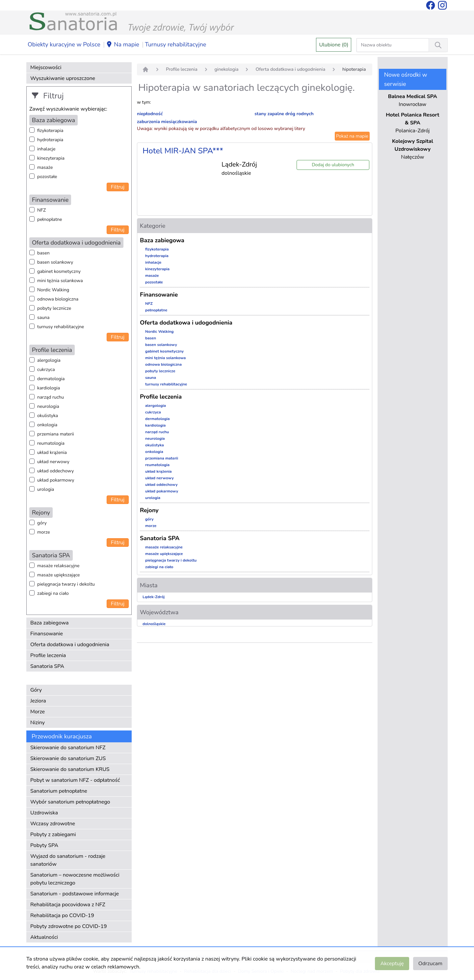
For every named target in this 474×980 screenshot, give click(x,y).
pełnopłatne (50, 219)
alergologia (49, 360)
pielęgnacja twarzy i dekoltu (66, 584)
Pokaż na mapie (352, 136)
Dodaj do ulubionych (333, 165)
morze (44, 532)
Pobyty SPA (44, 845)
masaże (45, 167)
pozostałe (47, 177)
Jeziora (38, 701)
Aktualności (44, 937)
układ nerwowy (53, 462)
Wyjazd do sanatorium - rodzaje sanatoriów (68, 860)
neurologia (48, 406)
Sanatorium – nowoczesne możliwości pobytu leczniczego (75, 879)
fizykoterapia (50, 131)
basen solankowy (55, 262)
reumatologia (51, 443)
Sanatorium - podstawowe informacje (75, 894)
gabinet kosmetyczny (59, 271)
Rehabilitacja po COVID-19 (62, 915)
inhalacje (46, 149)
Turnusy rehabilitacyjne (175, 44)
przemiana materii (56, 434)
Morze (38, 712)
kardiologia (49, 388)
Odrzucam (430, 964)
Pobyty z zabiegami (53, 834)
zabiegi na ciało (53, 593)
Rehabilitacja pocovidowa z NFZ (68, 905)
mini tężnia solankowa (60, 281)
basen (43, 253)
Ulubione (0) (334, 45)
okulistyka (48, 416)
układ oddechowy (55, 471)
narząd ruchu (51, 397)
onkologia (47, 425)
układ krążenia (52, 452)
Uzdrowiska (44, 813)
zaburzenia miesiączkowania (167, 122)
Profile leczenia (48, 655)
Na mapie (123, 45)
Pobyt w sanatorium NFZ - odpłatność (75, 780)
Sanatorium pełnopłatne (59, 791)
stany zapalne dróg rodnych (284, 114)
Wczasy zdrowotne (53, 824)
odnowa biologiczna (58, 299)
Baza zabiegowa (50, 623)
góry (42, 523)
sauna (43, 318)
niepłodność (150, 114)
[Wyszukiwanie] (438, 45)
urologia (46, 489)
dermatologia (51, 379)
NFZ (41, 210)
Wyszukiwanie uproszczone (63, 78)
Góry (36, 690)
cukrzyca (46, 370)
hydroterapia (50, 140)
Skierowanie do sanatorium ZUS (68, 758)
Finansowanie (47, 634)
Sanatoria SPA (47, 666)
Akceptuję (392, 964)
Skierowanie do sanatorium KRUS (70, 769)
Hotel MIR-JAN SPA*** (183, 151)
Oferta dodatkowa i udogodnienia (70, 645)
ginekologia (227, 69)
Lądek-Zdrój (154, 597)
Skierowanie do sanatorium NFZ (68, 748)
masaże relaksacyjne (58, 566)
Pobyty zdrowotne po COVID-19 (69, 926)
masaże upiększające (59, 575)
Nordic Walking (53, 290)
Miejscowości (46, 67)
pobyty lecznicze (54, 308)
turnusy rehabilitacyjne (61, 327)
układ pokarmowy (56, 480)
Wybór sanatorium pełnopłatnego (70, 802)
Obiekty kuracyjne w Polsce (64, 44)
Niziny (38, 723)
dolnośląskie (154, 624)
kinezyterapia (51, 158)
